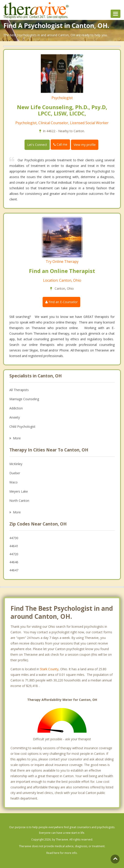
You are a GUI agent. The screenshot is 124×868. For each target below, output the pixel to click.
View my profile (85, 145)
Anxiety (15, 417)
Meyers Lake (19, 491)
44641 (14, 546)
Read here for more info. (62, 853)
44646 (14, 562)
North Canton (19, 501)
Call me (60, 144)
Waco (13, 482)
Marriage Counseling (24, 399)
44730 (14, 538)
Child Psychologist (22, 427)
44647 (14, 570)
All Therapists (19, 390)
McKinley (16, 464)
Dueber (15, 473)
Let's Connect (37, 145)
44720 (14, 554)
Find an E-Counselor (61, 302)
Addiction (16, 408)
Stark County (49, 669)
